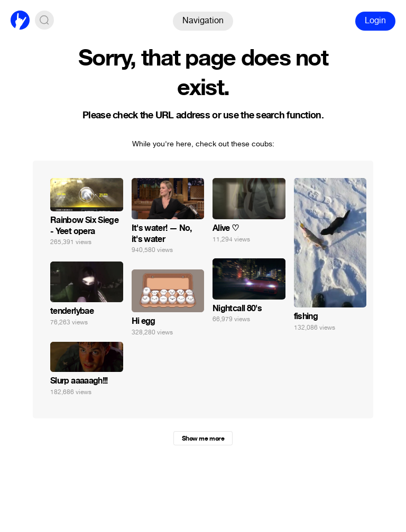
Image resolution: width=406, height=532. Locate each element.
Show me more (203, 438)
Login (375, 20)
